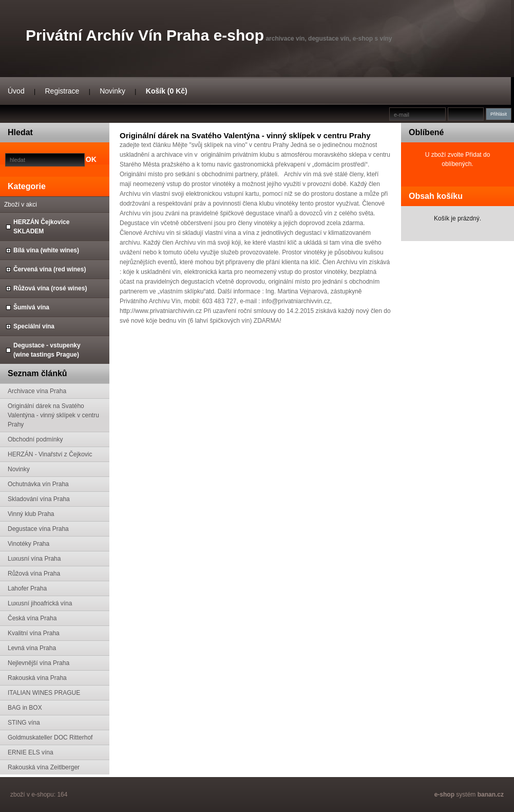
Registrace (62, 91)
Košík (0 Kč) (167, 91)
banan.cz (491, 795)
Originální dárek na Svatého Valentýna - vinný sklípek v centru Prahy (53, 415)
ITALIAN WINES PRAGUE (44, 693)
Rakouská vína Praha (37, 678)
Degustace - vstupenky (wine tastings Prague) (47, 350)
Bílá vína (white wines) (46, 250)
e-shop (444, 795)
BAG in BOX (25, 708)
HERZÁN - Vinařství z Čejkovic (50, 454)
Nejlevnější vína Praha (39, 663)
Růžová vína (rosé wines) (50, 288)
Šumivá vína (31, 307)
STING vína (24, 723)
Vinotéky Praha (28, 544)
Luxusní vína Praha (34, 559)
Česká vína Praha (32, 618)
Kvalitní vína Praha (34, 633)
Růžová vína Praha (34, 574)
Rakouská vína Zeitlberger (44, 767)
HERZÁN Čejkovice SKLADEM (41, 227)
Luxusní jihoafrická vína (40, 603)
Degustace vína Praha (38, 529)
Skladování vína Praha (39, 499)
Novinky (112, 91)
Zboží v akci (21, 205)
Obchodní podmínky (35, 439)
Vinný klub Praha (31, 514)
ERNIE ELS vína (31, 752)
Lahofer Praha (27, 588)
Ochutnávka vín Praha (38, 484)
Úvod (16, 91)
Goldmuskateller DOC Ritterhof (50, 737)
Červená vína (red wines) (50, 269)
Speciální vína (34, 326)
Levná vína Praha (32, 648)
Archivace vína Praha (37, 391)
